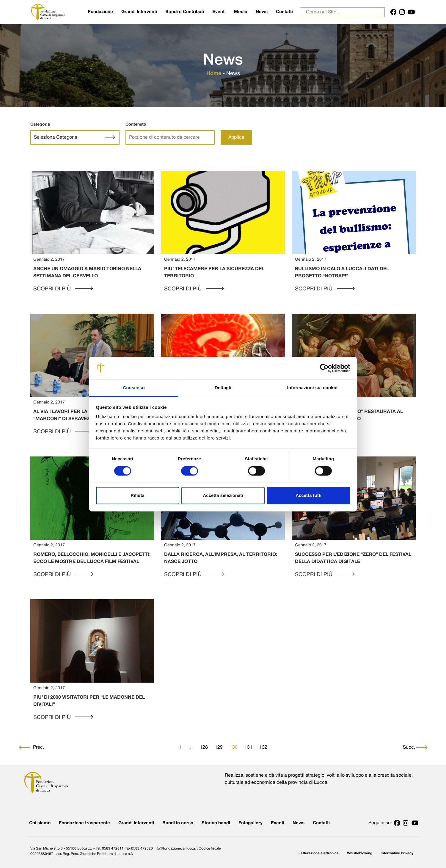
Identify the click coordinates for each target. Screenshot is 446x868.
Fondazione (100, 12)
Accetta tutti (308, 496)
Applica (236, 137)
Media (241, 12)
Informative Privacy (397, 853)
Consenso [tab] (134, 388)
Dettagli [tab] (223, 388)
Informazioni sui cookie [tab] (312, 388)
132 (263, 747)
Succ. (415, 747)
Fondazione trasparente (84, 823)
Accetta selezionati (223, 496)
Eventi (219, 12)
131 (248, 747)
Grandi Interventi (139, 12)
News (262, 12)
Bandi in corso (178, 823)
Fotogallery (251, 823)
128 (204, 747)
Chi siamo (40, 823)
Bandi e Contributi (185, 12)
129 (219, 747)
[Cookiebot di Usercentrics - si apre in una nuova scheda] (324, 368)
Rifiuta (138, 496)
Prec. (31, 747)
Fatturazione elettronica (319, 853)
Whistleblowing (360, 853)
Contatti (284, 12)
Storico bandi (216, 823)
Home (214, 74)
